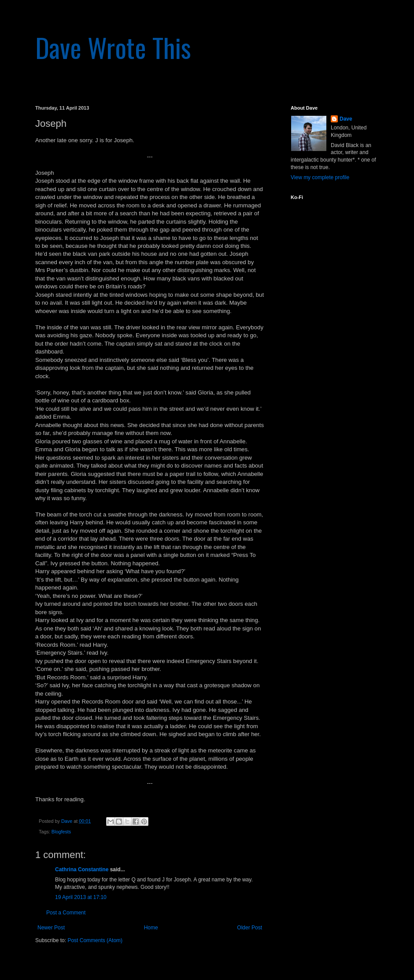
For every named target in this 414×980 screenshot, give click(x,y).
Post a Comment (66, 913)
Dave (346, 119)
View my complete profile (320, 177)
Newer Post (51, 928)
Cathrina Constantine (82, 869)
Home (151, 928)
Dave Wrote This (113, 47)
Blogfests (61, 832)
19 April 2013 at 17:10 (81, 897)
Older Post (250, 928)
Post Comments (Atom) (95, 940)
